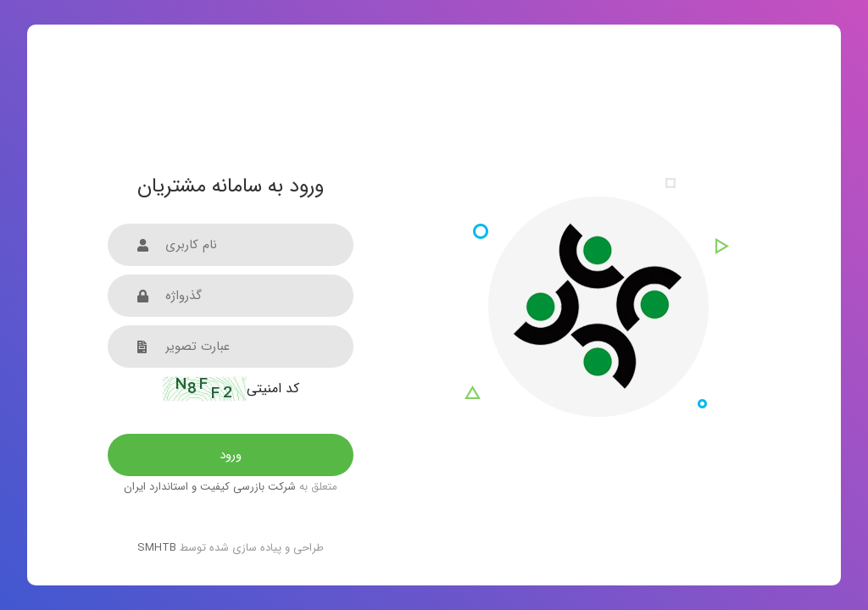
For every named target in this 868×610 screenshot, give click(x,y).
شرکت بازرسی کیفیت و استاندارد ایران (210, 487)
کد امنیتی (231, 389)
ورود (231, 455)
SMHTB (157, 548)
